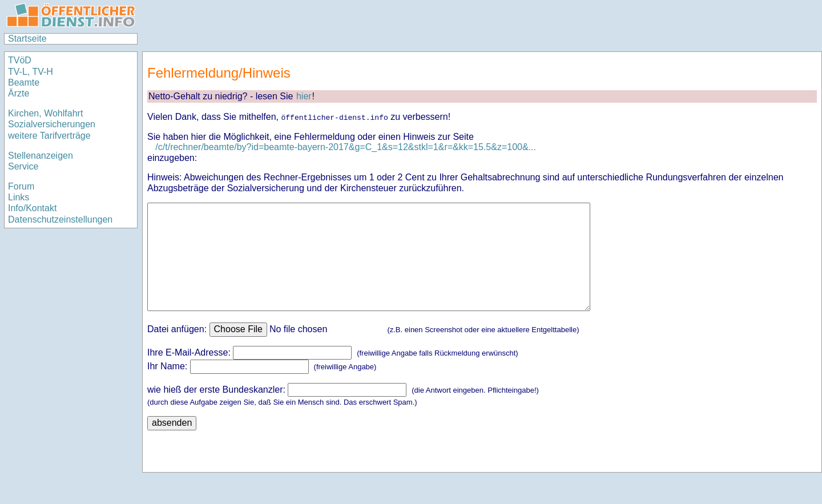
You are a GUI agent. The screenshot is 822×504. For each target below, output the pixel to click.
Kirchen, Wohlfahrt (45, 113)
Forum (21, 186)
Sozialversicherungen (52, 124)
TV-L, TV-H (31, 72)
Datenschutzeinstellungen (60, 219)
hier (304, 96)
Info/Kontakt (32, 208)
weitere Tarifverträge (49, 136)
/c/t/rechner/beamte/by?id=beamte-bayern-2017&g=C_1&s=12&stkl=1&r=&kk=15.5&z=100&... (346, 147)
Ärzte (19, 93)
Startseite (27, 39)
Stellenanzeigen (41, 156)
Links (19, 197)
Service (23, 166)
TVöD (20, 60)
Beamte (24, 82)
